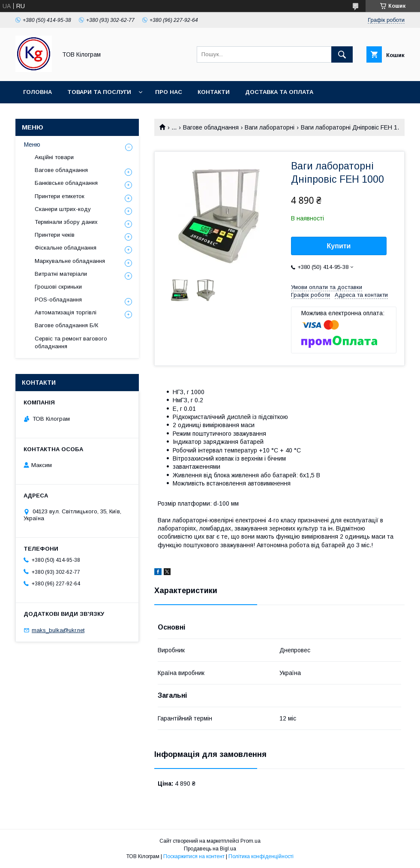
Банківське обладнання (66, 183)
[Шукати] (342, 54)
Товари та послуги (99, 92)
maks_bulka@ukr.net (58, 630)
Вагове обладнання (211, 127)
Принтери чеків (55, 235)
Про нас (169, 92)
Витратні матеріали (61, 274)
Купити (339, 246)
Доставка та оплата (279, 92)
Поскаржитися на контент (194, 856)
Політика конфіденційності (261, 856)
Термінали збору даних (66, 222)
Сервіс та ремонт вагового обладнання (71, 342)
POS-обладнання (58, 300)
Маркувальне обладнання (70, 261)
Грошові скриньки (58, 287)
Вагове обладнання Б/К (66, 325)
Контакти (214, 92)
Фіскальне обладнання (66, 248)
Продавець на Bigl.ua (210, 849)
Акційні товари (54, 157)
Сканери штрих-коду (63, 209)
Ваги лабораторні (270, 127)
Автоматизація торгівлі (66, 312)
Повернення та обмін (59, 114)
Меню (32, 145)
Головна (37, 92)
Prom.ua (250, 841)
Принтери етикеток (60, 196)
